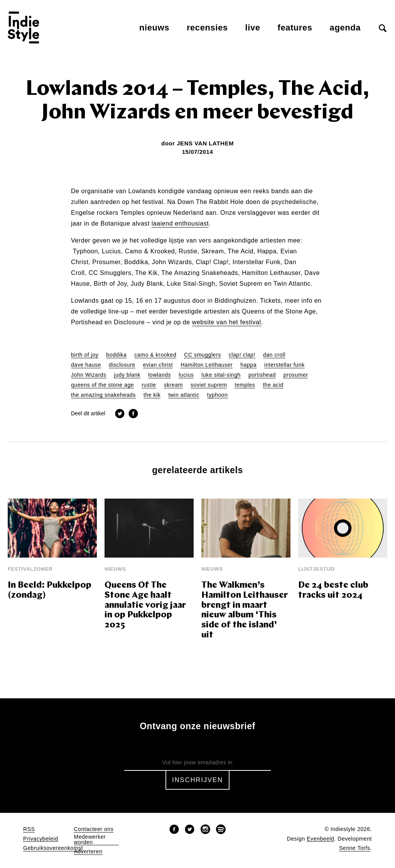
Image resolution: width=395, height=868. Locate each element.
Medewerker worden (90, 840)
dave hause (86, 365)
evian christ (158, 365)
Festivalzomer (30, 569)
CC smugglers (202, 355)
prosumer (296, 375)
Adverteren (88, 852)
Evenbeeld (320, 839)
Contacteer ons (94, 829)
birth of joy (85, 355)
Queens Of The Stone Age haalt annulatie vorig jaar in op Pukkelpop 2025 (145, 606)
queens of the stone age (102, 385)
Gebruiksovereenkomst (53, 848)
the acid (273, 385)
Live (253, 28)
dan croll (274, 355)
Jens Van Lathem (205, 143)
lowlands (160, 375)
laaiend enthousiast (180, 224)
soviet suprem (209, 385)
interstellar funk (284, 365)
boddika (116, 355)
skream (173, 385)
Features (295, 28)
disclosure (122, 365)
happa (248, 365)
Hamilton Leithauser (207, 365)
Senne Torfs (355, 848)
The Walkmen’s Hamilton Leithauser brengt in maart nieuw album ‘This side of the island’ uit (245, 610)
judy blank (127, 375)
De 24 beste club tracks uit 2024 (333, 591)
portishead (262, 375)
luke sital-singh (221, 375)
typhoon (218, 395)
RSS (29, 829)
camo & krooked (155, 355)
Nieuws (154, 28)
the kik (152, 395)
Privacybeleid (41, 839)
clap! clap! (242, 355)
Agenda (345, 28)
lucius (186, 375)
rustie (149, 385)
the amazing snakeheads (103, 395)
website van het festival (227, 322)
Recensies (207, 28)
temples (245, 385)
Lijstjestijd (317, 569)
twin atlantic (184, 395)
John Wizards (89, 375)
